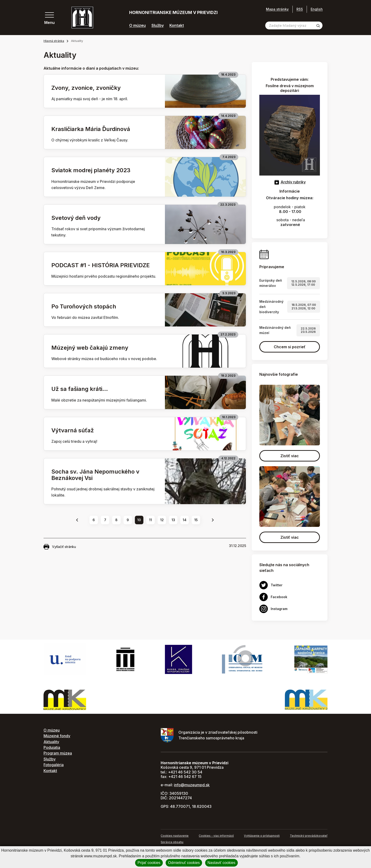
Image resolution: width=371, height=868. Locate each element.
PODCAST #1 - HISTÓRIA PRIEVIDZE (101, 265)
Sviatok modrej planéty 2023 (91, 170)
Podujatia (52, 747)
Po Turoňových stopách (84, 306)
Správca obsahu (172, 842)
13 (173, 520)
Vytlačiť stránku (60, 547)
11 (150, 520)
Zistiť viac (290, 456)
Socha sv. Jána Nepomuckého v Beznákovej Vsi (95, 475)
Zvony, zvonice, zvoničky (86, 88)
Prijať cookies (149, 863)
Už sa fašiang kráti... (80, 389)
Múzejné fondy (57, 736)
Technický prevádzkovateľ (309, 836)
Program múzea (58, 753)
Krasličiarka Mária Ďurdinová (91, 129)
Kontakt (177, 25)
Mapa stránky (277, 9)
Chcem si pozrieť (290, 347)
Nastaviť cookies (221, 863)
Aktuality (51, 742)
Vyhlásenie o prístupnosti (262, 836)
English (317, 9)
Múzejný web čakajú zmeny (90, 348)
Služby (158, 25)
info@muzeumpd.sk (192, 785)
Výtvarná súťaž (73, 430)
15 (196, 520)
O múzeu (137, 25)
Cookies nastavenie (175, 836)
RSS (300, 9)
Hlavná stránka (54, 41)
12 (162, 520)
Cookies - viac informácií (216, 836)
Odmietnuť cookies (184, 863)
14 (185, 520)
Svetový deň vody (76, 218)
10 (139, 520)
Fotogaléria (54, 765)
